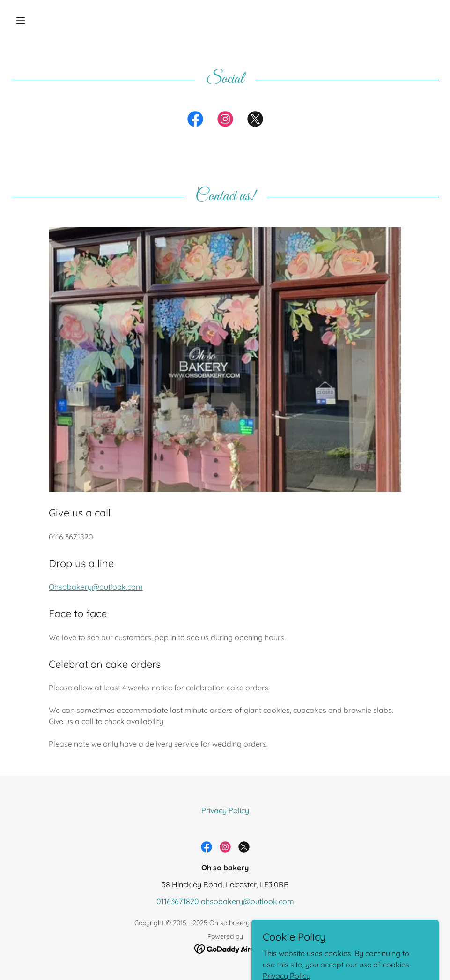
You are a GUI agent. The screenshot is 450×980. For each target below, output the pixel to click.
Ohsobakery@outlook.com (96, 587)
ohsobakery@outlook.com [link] (247, 901)
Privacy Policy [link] (225, 810)
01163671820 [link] (178, 901)
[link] (195, 121)
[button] (43, 21)
